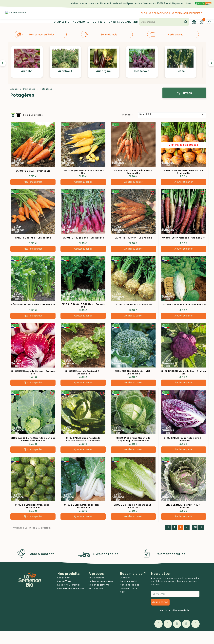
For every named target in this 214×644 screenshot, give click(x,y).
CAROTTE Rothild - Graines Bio (33, 250)
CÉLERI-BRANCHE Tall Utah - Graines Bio (83, 318)
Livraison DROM (129, 601)
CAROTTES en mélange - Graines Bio (184, 250)
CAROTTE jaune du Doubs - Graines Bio (83, 184)
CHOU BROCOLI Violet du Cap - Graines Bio (184, 385)
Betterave (142, 83)
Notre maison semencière (187, 13)
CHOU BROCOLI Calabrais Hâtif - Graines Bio (133, 385)
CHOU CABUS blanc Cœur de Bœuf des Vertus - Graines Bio (33, 452)
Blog (144, 13)
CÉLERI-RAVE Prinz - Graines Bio (133, 317)
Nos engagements (159, 13)
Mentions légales (130, 598)
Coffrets (99, 22)
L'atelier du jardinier (123, 22)
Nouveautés (81, 22)
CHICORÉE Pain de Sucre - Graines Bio (184, 317)
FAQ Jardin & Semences (71, 601)
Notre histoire (97, 591)
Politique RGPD (128, 594)
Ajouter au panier (33, 194)
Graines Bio (62, 22)
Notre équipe (96, 601)
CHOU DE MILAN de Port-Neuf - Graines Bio (184, 519)
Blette (180, 83)
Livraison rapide (106, 567)
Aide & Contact (42, 567)
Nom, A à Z (172, 127)
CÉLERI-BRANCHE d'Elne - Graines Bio (33, 317)
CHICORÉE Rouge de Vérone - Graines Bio (33, 385)
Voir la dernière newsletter (175, 623)
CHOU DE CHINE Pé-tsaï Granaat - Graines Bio (133, 519)
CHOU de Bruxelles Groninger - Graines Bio (33, 519)
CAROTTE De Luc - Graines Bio (33, 183)
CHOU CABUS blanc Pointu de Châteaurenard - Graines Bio (83, 452)
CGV (122, 605)
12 (195, 540)
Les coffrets (64, 594)
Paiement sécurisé (171, 567)
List (19, 128)
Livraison (125, 591)
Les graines (64, 591)
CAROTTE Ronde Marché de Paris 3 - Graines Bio (184, 184)
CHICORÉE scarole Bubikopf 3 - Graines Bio (83, 385)
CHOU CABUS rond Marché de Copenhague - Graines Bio (133, 452)
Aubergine (104, 83)
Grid (13, 128)
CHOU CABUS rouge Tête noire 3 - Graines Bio (184, 452)
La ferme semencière (101, 594)
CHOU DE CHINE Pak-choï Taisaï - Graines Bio (83, 519)
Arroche (27, 83)
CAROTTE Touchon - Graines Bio (133, 250)
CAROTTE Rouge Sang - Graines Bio (83, 250)
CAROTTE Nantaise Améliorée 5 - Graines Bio (133, 184)
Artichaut (65, 83)
